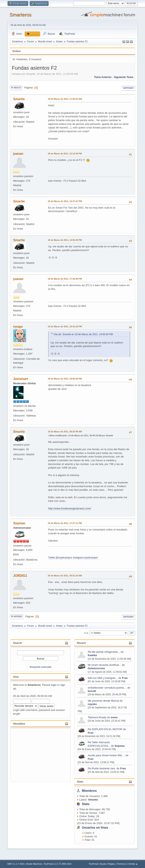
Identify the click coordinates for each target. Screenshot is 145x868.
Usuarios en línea (95, 828)
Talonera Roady (97, 717)
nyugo (18, 327)
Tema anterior (103, 77)
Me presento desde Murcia (103, 701)
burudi (92, 691)
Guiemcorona (96, 668)
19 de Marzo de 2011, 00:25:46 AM (65, 432)
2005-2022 (66, 864)
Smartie (19, 99)
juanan (18, 154)
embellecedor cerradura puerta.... (107, 688)
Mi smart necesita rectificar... (104, 665)
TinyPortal (93, 864)
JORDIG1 (20, 576)
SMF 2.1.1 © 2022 (16, 864)
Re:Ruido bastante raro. (102, 768)
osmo (114, 717)
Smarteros (21, 15)
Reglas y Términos (117, 864)
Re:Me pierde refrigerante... (104, 652)
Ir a (86, 633)
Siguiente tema (124, 77)
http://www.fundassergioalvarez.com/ (70, 508)
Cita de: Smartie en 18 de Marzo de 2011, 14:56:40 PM (83, 334)
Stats (80, 782)
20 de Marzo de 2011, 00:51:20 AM (65, 576)
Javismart (21, 379)
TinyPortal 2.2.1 (51, 864)
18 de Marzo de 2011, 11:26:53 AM (65, 99)
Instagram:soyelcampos (85, 558)
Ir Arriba (16, 617)
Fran (125, 678)
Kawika (92, 655)
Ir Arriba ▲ (133, 864)
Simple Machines (34, 864)
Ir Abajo (16, 88)
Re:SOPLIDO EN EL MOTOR (105, 729)
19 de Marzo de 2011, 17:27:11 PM (65, 523)
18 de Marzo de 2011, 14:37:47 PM (65, 201)
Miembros (89, 791)
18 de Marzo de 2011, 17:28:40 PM (65, 279)
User (16, 677)
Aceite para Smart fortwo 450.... (106, 755)
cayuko (92, 704)
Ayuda (103, 864)
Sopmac (120, 746)
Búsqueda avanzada (41, 667)
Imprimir (128, 88)
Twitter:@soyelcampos (60, 558)
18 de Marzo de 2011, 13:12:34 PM (65, 154)
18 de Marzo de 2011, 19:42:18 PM (65, 326)
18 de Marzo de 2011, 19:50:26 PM (65, 379)
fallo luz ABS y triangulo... (103, 678)
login (54, 685)
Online (16, 51)
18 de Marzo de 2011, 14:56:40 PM (65, 240)
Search (17, 643)
